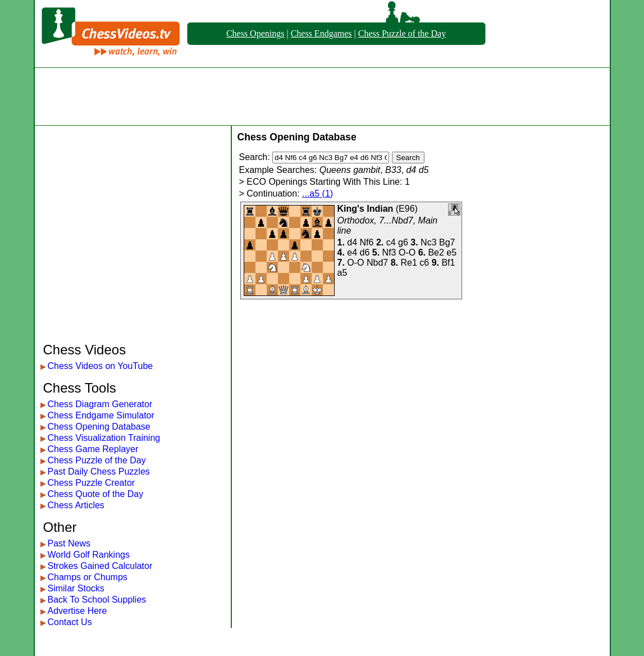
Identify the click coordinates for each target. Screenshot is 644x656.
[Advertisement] (322, 97)
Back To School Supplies (97, 600)
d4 (352, 242)
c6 (424, 263)
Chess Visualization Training (104, 438)
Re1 (408, 263)
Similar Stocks (76, 588)
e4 (352, 252)
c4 (391, 242)
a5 (342, 273)
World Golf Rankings (89, 555)
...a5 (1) (318, 193)
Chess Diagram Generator (100, 404)
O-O (407, 252)
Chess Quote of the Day (96, 494)
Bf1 (448, 263)
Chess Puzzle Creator (92, 483)
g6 (403, 242)
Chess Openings (255, 33)
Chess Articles (76, 505)
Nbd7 (377, 263)
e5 (451, 252)
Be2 (436, 252)
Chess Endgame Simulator (101, 415)
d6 (365, 252)
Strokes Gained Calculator (100, 566)
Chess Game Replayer (93, 449)
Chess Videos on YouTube (101, 366)
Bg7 (447, 242)
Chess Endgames (321, 33)
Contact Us (70, 622)
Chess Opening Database (99, 427)
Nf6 (367, 242)
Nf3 (389, 252)
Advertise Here (77, 611)
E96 (407, 209)
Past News (69, 543)
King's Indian (366, 209)
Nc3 (428, 242)
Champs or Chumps (88, 577)
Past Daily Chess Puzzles (99, 471)
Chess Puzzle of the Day (402, 33)
